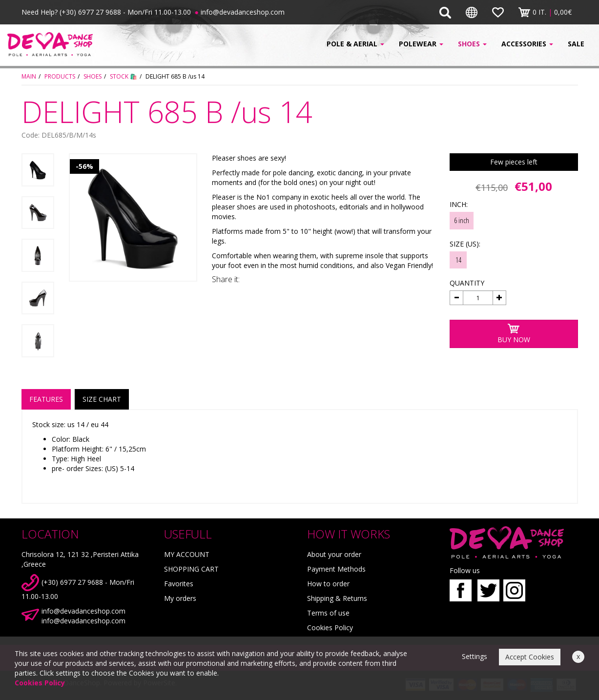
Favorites (179, 584)
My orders (180, 598)
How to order (328, 584)
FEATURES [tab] (46, 399)
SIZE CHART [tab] (102, 399)
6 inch (462, 220)
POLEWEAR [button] (421, 44)
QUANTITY (467, 283)
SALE (576, 44)
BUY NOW (514, 334)
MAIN (29, 76)
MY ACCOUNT (187, 554)
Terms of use (328, 613)
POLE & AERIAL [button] (355, 44)
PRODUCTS (60, 76)
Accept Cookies (530, 657)
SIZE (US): (465, 244)
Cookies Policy (330, 628)
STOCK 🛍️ (124, 76)
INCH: (459, 204)
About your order (334, 554)
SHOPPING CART (191, 569)
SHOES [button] (472, 44)
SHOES (93, 76)
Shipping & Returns (337, 598)
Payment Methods (336, 569)
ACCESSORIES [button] (527, 44)
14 (458, 260)
